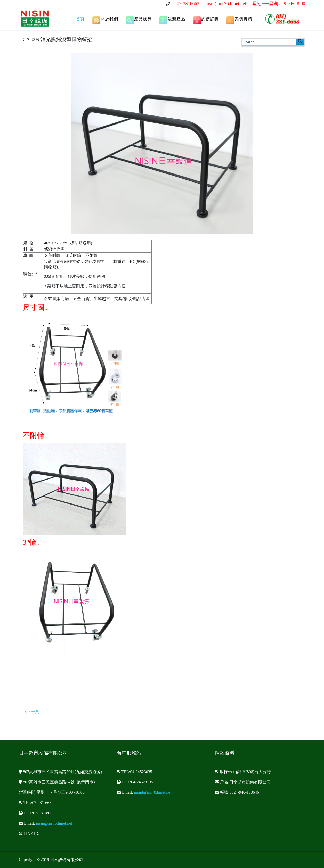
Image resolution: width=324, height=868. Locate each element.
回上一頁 (31, 712)
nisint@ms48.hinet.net (153, 792)
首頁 (80, 19)
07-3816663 (188, 4)
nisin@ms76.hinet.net (226, 4)
